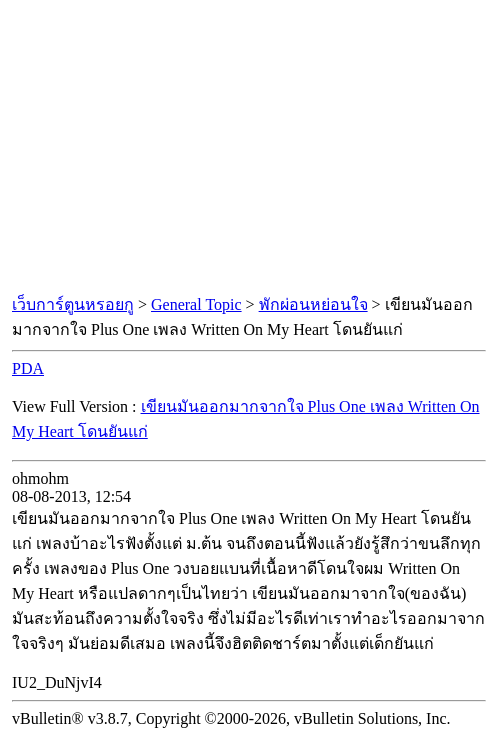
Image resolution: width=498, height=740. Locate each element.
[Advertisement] (249, 148)
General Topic (196, 304)
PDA (28, 368)
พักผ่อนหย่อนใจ (313, 304)
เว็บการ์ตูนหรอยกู (73, 304)
